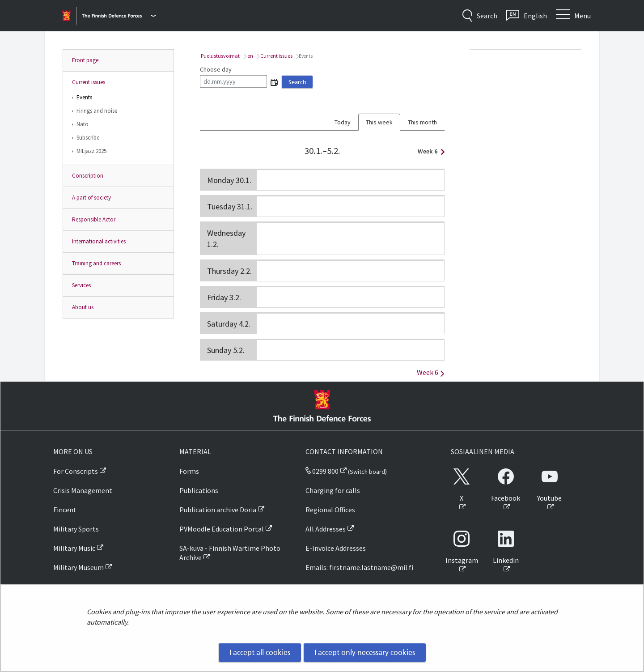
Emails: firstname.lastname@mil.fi (359, 567)
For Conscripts (76, 471)
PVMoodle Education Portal (222, 529)
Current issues (89, 82)
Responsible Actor (94, 219)
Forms (189, 471)
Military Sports (76, 529)
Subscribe (88, 138)
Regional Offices (330, 510)
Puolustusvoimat (220, 56)
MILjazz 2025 (91, 151)
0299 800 (322, 471)
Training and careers (96, 263)
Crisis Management (83, 490)
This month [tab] (422, 122)
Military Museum (78, 567)
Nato (83, 124)
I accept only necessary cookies (365, 652)
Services (81, 285)
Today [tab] (343, 122)
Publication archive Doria (218, 510)
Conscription (88, 176)
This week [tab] (379, 122)
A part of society (91, 198)
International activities (99, 241)
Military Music (74, 548)
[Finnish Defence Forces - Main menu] (119, 16)
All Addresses (326, 529)
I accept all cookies (260, 652)
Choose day (216, 69)
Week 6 (429, 151)
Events (84, 97)
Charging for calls (333, 490)
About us (83, 307)
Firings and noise (97, 111)
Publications (199, 490)
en (250, 56)
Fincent (65, 510)
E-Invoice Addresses (336, 548)
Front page (85, 60)
